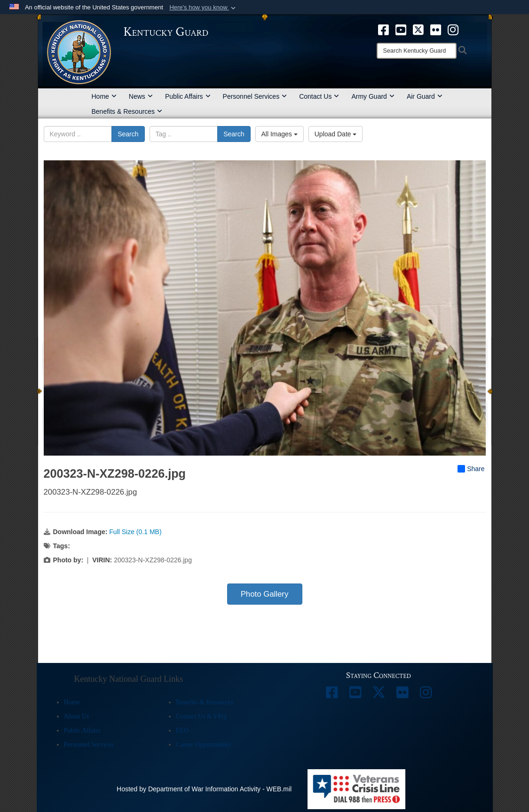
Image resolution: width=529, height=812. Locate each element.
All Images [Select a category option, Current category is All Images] (280, 134)
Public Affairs (188, 96)
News (141, 96)
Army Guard (373, 96)
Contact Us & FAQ (201, 716)
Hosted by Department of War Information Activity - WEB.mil (204, 789)
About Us (77, 716)
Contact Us (319, 96)
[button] (203, 8)
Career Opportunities (204, 745)
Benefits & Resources (127, 111)
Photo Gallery (265, 594)
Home (104, 96)
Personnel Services (255, 96)
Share (471, 469)
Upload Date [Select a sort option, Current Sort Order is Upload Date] (336, 134)
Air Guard (425, 96)
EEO (182, 730)
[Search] (417, 51)
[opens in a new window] (383, 29)
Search (128, 134)
